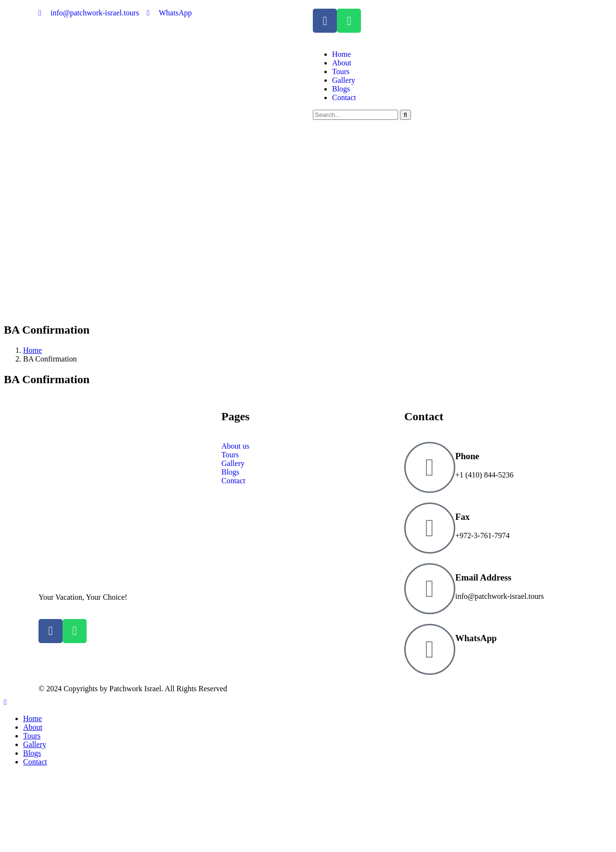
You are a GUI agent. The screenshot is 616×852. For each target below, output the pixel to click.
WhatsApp (476, 638)
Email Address (483, 577)
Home (32, 350)
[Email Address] (430, 589)
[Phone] (430, 467)
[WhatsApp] (430, 649)
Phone (467, 456)
